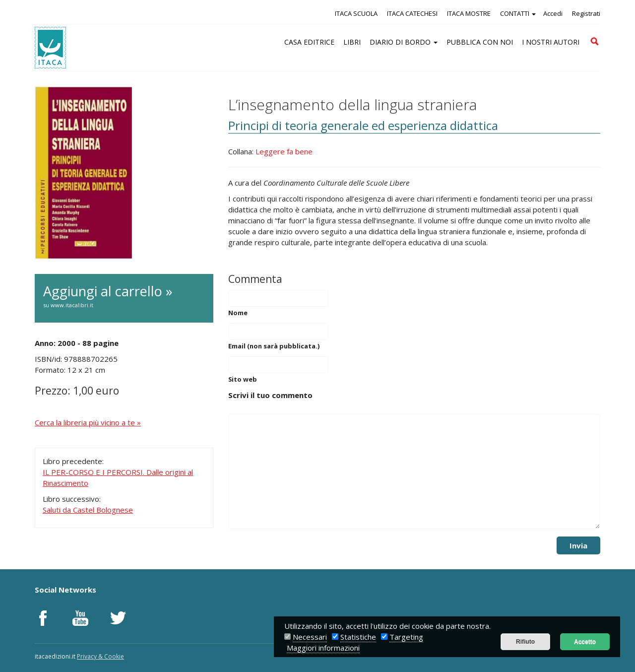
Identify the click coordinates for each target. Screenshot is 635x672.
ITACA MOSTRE (469, 13)
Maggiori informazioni (323, 648)
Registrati (586, 13)
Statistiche (358, 637)
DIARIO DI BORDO (404, 42)
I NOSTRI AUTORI (551, 42)
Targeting (406, 637)
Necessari (310, 637)
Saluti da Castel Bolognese (88, 510)
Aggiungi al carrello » (124, 296)
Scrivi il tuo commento (270, 395)
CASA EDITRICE (309, 42)
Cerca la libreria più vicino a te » (88, 422)
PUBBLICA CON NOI (480, 42)
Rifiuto (525, 642)
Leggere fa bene (284, 151)
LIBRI (352, 42)
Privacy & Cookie (100, 656)
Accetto (585, 642)
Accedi (553, 13)
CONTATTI (518, 13)
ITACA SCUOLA (356, 13)
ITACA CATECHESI (412, 13)
